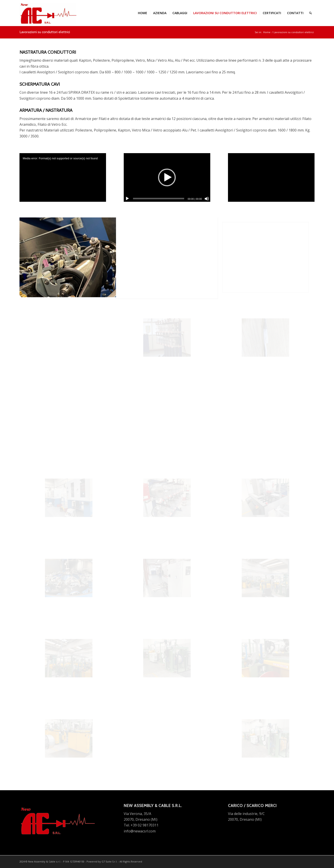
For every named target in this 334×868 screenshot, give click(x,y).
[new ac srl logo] (48, 13)
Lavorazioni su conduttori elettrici (45, 32)
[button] (167, 177)
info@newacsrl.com (140, 831)
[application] (63, 177)
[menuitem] (143, 13)
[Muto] (207, 199)
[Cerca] (310, 13)
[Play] (127, 199)
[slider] (159, 199)
